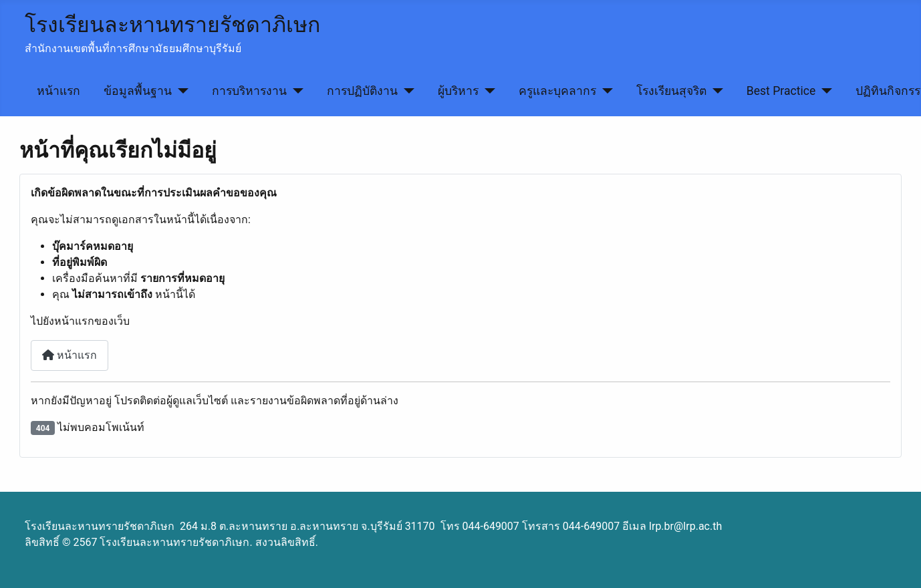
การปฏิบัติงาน (362, 91)
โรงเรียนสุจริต (671, 91)
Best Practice (781, 91)
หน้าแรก (58, 91)
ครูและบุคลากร (557, 91)
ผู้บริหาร (458, 91)
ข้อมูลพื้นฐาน (138, 91)
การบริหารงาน (249, 91)
